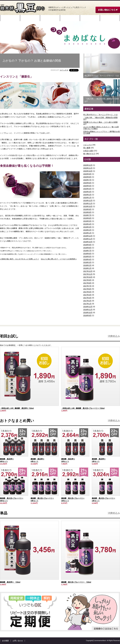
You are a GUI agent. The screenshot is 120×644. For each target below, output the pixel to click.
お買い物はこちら (108, 10)
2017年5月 (87, 292)
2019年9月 (87, 209)
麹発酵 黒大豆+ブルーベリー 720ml (76, 582)
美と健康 (87, 148)
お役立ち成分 (88, 151)
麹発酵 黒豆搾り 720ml (10, 582)
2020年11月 (88, 168)
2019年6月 (87, 218)
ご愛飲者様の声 (90, 18)
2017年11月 (88, 274)
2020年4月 (87, 189)
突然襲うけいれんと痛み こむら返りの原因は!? (100, 123)
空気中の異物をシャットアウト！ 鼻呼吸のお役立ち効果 (102, 132)
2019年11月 (88, 203)
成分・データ (50, 18)
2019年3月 (87, 227)
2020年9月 (87, 174)
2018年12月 (88, 236)
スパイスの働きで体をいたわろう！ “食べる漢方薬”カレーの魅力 (101, 128)
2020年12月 (88, 165)
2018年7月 (87, 251)
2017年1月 (87, 304)
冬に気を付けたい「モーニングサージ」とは (100, 115)
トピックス (64, 70)
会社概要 (5, 641)
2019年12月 (88, 201)
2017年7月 (87, 286)
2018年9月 (87, 245)
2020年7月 (87, 180)
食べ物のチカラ (89, 154)
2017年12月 (88, 271)
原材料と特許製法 (30, 18)
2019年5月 (87, 221)
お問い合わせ (18, 641)
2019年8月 (87, 212)
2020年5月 (87, 186)
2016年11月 (88, 310)
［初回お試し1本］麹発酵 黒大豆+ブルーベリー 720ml (83, 408)
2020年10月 (88, 171)
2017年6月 (87, 289)
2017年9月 (87, 280)
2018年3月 (87, 262)
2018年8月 (87, 248)
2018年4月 (87, 259)
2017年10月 (88, 277)
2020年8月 (87, 177)
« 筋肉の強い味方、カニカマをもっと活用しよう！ (20, 259)
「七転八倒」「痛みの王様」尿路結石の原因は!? (100, 118)
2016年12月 (88, 307)
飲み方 (70, 18)
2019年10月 (88, 206)
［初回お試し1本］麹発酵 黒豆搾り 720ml (17, 408)
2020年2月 (87, 195)
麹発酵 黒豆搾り (23, 8)
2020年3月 (87, 192)
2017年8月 (87, 283)
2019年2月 (87, 230)
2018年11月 (88, 239)
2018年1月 (87, 268)
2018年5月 (87, 256)
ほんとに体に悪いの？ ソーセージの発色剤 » (59, 259)
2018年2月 (87, 265)
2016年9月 (87, 315)
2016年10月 (88, 312)
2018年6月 (87, 254)
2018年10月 (88, 242)
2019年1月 (87, 233)
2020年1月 (87, 198)
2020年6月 (87, 183)
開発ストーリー (10, 18)
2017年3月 (87, 298)
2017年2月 (87, 301)
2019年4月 (87, 224)
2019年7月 (87, 215)
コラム (110, 18)
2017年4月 (87, 295)
